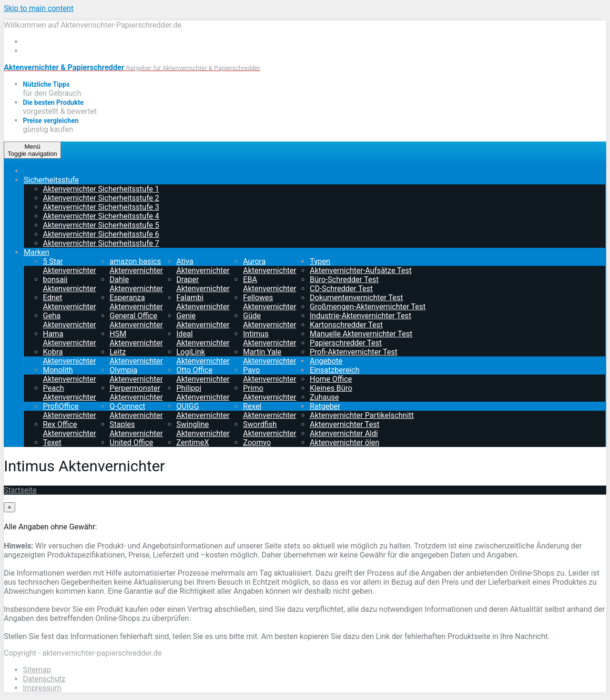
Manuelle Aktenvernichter (361, 334)
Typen (320, 261)
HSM (136, 338)
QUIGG (203, 411)
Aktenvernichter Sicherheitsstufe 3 (101, 207)
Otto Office (203, 375)
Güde (270, 320)
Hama (70, 338)
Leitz (136, 356)
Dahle (136, 284)
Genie (203, 320)
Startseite (20, 490)
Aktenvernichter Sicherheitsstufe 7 (101, 243)
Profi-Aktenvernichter (354, 352)
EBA (270, 284)
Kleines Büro (331, 388)
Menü (32, 150)
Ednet (70, 302)
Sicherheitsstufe (51, 180)
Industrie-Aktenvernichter (361, 316)
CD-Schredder (341, 289)
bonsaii (70, 284)
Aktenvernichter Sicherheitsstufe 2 (101, 198)
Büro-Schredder (344, 279)
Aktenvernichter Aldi (344, 433)
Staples (136, 429)
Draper (203, 284)
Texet (70, 447)
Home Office (331, 379)
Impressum (42, 688)
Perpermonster (136, 393)
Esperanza (136, 302)
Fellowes (270, 302)
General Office (136, 320)
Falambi (203, 302)
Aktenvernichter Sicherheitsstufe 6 (101, 234)
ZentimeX (203, 447)
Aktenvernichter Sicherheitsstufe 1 (101, 189)
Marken (36, 252)
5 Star (70, 266)
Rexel (270, 411)
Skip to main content (39, 8)
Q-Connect (136, 411)
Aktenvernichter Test (345, 424)
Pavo (270, 375)
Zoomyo (270, 447)
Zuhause (324, 397)
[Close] (10, 507)
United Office (136, 447)
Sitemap (37, 670)
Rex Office (70, 429)
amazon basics (136, 266)
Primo (270, 393)
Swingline (203, 429)
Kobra (70, 356)
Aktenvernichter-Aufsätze (361, 270)
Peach (70, 393)
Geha (70, 320)
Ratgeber (325, 406)
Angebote (326, 361)
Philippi (203, 393)
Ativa (203, 266)
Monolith (70, 375)
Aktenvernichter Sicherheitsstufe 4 (101, 216)
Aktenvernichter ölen (345, 442)
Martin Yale (270, 356)
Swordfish (270, 429)
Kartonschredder (346, 325)
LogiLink (203, 356)
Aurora (270, 266)
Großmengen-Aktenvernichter (368, 307)
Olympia (136, 375)
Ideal (203, 338)
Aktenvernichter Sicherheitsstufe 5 (101, 225)
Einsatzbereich (335, 370)
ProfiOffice (70, 411)
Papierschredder (346, 343)
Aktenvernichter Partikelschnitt (362, 415)
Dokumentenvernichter (356, 298)
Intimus (270, 338)
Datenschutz (44, 679)
